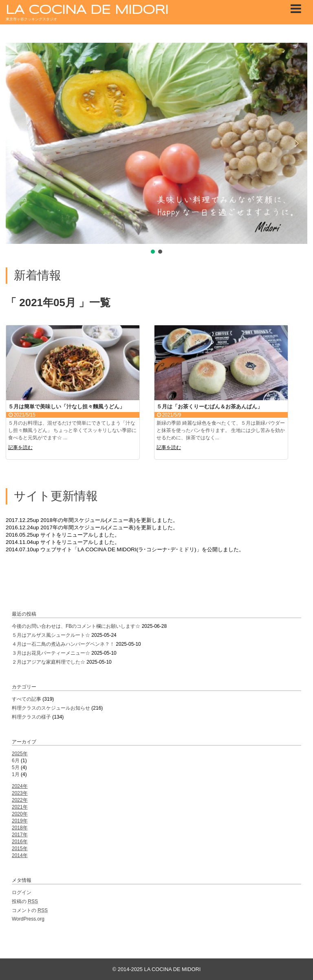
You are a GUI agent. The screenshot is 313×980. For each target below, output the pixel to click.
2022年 (20, 800)
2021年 (20, 807)
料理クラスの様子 (31, 717)
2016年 (20, 842)
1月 (16, 774)
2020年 (20, 814)
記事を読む (20, 447)
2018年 (20, 828)
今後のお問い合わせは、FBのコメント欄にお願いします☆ (76, 626)
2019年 (20, 821)
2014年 (20, 855)
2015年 (20, 848)
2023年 (20, 793)
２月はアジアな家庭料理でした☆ (48, 662)
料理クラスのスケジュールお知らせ (51, 708)
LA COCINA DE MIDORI (87, 10)
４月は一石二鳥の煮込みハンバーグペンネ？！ (63, 644)
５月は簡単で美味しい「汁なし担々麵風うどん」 (66, 407)
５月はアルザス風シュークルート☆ (51, 635)
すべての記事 (26, 699)
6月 (16, 761)
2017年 (20, 835)
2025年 (20, 754)
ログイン (22, 892)
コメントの (30, 910)
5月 (16, 767)
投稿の (25, 901)
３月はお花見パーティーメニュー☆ (51, 653)
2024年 (20, 786)
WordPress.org (28, 919)
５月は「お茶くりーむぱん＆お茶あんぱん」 (209, 407)
